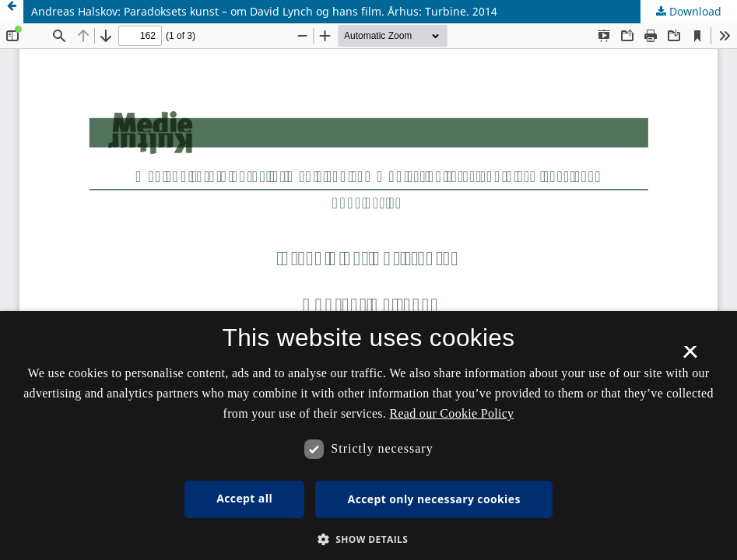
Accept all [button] (244, 498)
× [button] (690, 357)
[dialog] (368, 436)
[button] (369, 539)
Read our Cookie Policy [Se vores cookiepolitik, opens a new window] (451, 413)
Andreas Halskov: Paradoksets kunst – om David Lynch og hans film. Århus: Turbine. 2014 (264, 11)
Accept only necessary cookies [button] (434, 499)
